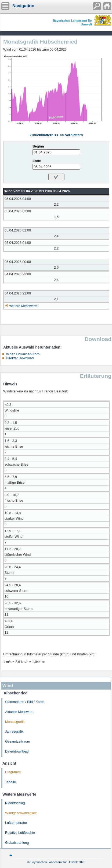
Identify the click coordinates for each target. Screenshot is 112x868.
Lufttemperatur (16, 823)
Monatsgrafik (15, 722)
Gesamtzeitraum (17, 742)
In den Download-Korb (23, 354)
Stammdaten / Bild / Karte (24, 702)
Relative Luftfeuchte (20, 833)
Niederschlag (15, 803)
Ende (37, 161)
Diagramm (13, 772)
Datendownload (17, 751)
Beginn (38, 146)
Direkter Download (20, 358)
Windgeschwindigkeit (21, 813)
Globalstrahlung (17, 843)
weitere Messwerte (24, 306)
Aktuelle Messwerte (20, 712)
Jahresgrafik (14, 732)
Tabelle (10, 782)
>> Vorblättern (71, 135)
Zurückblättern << (44, 135)
